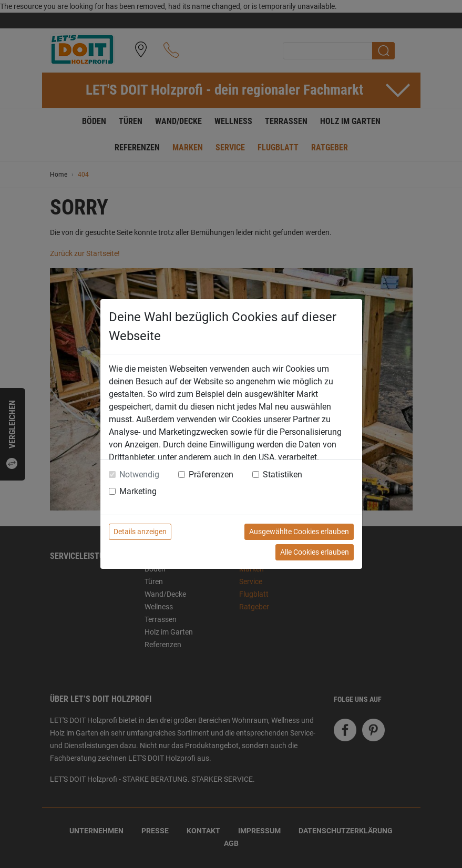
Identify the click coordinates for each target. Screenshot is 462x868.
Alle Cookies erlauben (315, 552)
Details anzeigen (140, 532)
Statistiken (283, 474)
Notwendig (139, 474)
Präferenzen (211, 474)
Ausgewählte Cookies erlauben (299, 532)
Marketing (138, 491)
